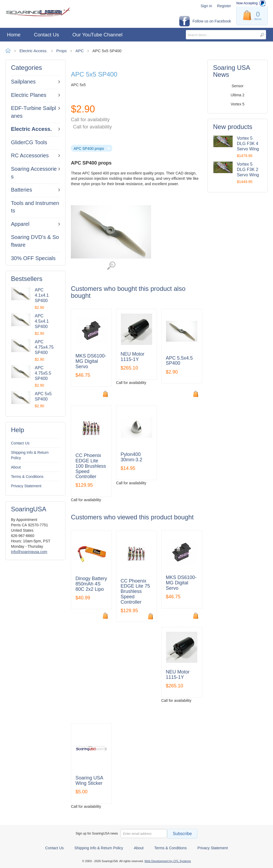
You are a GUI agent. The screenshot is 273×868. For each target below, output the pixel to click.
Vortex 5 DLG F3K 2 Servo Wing (248, 170)
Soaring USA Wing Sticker (89, 781)
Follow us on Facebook (212, 21)
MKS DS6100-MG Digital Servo (91, 361)
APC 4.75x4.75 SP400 (44, 347)
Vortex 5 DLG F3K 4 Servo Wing (248, 144)
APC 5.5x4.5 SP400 (179, 361)
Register (224, 6)
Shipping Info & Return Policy (30, 455)
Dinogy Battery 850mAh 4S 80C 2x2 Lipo (91, 584)
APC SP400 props (89, 149)
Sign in (206, 6)
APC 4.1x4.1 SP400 (42, 295)
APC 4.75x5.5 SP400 (43, 373)
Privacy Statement (26, 486)
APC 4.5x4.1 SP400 (42, 321)
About (16, 467)
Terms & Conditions (27, 477)
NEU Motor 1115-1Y (132, 357)
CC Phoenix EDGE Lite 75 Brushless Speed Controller (135, 592)
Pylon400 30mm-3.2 (131, 457)
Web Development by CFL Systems (168, 861)
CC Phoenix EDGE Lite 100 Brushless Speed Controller (91, 466)
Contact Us (20, 443)
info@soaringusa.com (29, 552)
